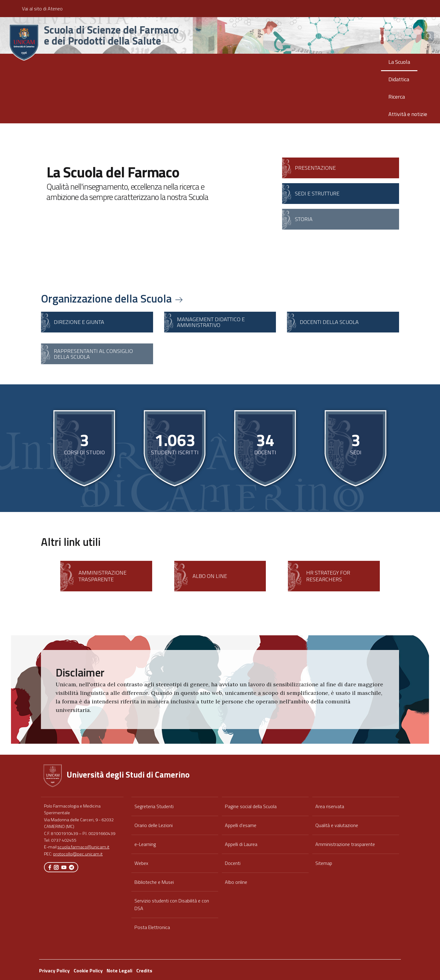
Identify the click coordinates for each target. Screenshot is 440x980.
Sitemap (324, 863)
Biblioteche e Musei (154, 882)
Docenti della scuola (329, 322)
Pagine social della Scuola (251, 806)
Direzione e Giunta (79, 322)
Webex (141, 863)
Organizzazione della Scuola (112, 298)
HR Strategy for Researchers (328, 576)
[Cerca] (425, 36)
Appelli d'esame (241, 825)
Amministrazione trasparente (345, 844)
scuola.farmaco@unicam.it (83, 847)
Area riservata (330, 806)
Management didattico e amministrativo (211, 322)
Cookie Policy (88, 971)
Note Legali (119, 971)
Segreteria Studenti (154, 806)
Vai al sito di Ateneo (42, 9)
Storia (304, 219)
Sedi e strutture (317, 193)
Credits (144, 971)
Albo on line (210, 576)
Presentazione (315, 168)
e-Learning (145, 844)
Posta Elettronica (152, 927)
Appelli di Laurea (241, 844)
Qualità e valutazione (337, 825)
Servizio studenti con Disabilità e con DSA (172, 904)
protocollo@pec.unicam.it (78, 854)
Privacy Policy (54, 971)
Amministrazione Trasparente (103, 576)
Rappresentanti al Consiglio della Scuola (93, 354)
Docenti (233, 863)
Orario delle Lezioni (154, 825)
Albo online (236, 882)
